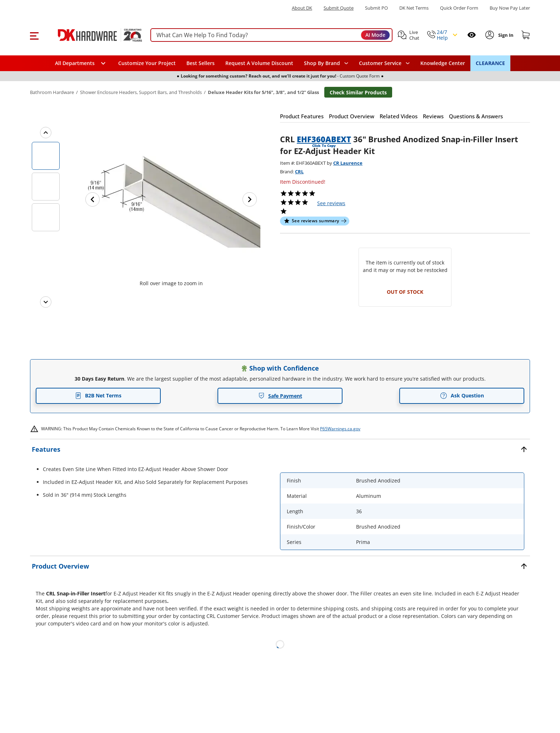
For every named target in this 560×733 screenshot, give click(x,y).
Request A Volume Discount (259, 63)
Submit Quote (339, 8)
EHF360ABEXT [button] (324, 139)
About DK (302, 8)
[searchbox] (271, 35)
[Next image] (250, 199)
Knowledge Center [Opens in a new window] (443, 63)
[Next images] (46, 302)
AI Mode (375, 35)
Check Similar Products (358, 92)
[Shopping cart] (526, 35)
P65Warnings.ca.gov (340, 429)
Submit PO (376, 8)
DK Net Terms (414, 8)
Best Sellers (201, 63)
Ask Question (462, 396)
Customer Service (380, 63)
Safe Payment (280, 396)
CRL (299, 172)
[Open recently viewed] (472, 35)
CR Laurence (348, 163)
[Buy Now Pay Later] (510, 8)
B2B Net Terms (98, 395)
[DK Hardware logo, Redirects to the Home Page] (92, 35)
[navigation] (384, 63)
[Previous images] (46, 133)
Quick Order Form (459, 8)
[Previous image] (92, 199)
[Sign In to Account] (505, 35)
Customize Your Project (147, 63)
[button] (34, 35)
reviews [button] (331, 203)
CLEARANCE (490, 63)
